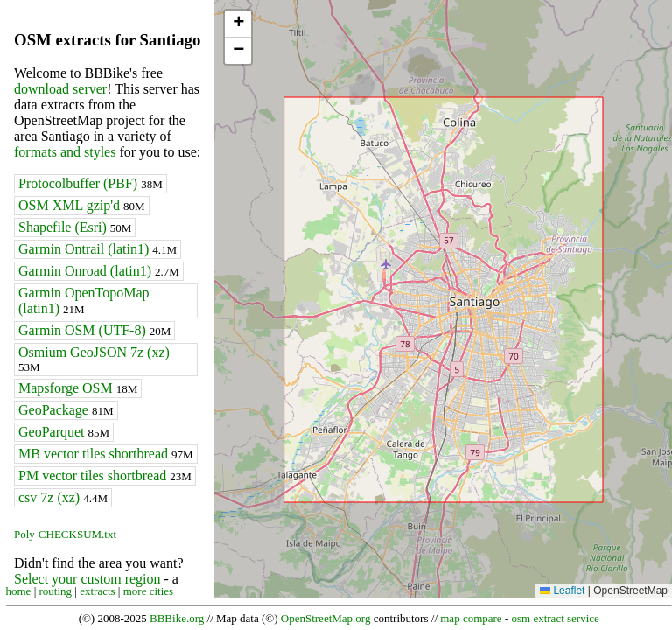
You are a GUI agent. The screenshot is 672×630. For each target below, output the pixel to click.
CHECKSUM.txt (77, 534)
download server (60, 89)
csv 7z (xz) (63, 497)
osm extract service (555, 618)
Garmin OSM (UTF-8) (94, 330)
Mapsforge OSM (78, 388)
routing (56, 591)
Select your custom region (87, 579)
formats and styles (65, 152)
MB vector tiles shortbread (106, 454)
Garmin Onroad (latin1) (99, 271)
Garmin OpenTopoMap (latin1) (84, 301)
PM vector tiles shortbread (105, 476)
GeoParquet (64, 432)
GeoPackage (66, 410)
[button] (238, 24)
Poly (24, 534)
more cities (148, 591)
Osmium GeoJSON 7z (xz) (94, 359)
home (19, 591)
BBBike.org (177, 618)
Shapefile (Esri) (75, 227)
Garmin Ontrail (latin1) (98, 249)
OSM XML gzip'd (82, 205)
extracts (97, 591)
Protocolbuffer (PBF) (91, 183)
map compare (471, 618)
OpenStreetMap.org (326, 618)
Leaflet (562, 591)
